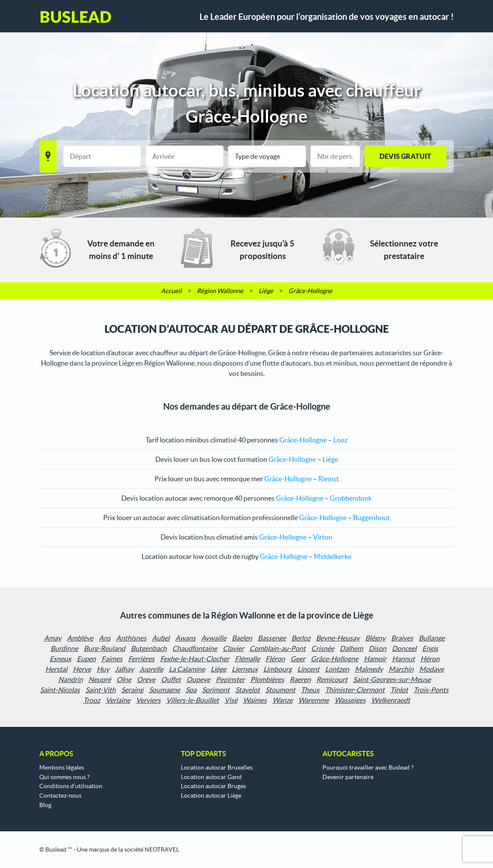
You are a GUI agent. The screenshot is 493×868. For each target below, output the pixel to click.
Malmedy (369, 669)
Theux (310, 690)
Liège (330, 459)
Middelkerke (333, 556)
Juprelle (151, 669)
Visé (231, 700)
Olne (124, 679)
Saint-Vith (101, 690)
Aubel (161, 638)
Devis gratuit (405, 156)
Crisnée (323, 648)
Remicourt (332, 679)
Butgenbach (149, 648)
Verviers (148, 700)
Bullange (432, 638)
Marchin (401, 669)
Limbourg (278, 669)
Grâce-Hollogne (335, 659)
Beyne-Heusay (338, 638)
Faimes (112, 659)
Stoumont (280, 690)
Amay (53, 638)
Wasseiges (350, 700)
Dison (378, 648)
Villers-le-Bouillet (193, 700)
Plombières (267, 679)
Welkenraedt (391, 700)
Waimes (255, 700)
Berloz (301, 638)
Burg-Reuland (104, 648)
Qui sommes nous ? (65, 777)
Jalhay (124, 669)
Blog (45, 805)
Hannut (403, 659)
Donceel (404, 648)
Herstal (56, 669)
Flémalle (247, 659)
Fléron (275, 659)
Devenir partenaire (348, 777)
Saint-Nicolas (60, 690)
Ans (105, 638)
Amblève (80, 638)
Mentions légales (62, 767)
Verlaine (118, 700)
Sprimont (216, 690)
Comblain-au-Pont (278, 648)
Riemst (329, 479)
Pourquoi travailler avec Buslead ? (368, 767)
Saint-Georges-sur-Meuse (392, 679)
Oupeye (198, 679)
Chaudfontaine (195, 648)
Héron (430, 659)
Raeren (300, 679)
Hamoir (375, 659)
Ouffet (171, 679)
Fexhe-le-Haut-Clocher (195, 659)
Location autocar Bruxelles (217, 767)
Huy (103, 669)
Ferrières (141, 659)
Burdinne (64, 648)
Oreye (146, 679)
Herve (82, 669)
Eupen (86, 659)
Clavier (233, 648)
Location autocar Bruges (213, 786)
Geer (298, 659)
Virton (323, 537)
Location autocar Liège (211, 795)
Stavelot (248, 690)
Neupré (100, 679)
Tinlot (399, 690)
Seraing (132, 690)
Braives (402, 638)
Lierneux (245, 669)
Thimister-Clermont (355, 690)
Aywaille (214, 638)
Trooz (92, 700)
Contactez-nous (60, 795)
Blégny (375, 638)
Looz (340, 440)
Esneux (60, 659)
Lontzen (337, 669)
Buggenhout (371, 518)
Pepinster (230, 679)
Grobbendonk (351, 498)
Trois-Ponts (431, 690)
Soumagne (164, 690)
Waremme (314, 700)
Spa (191, 690)
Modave (431, 669)
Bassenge (272, 638)
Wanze (283, 700)
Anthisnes (131, 638)
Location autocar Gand (211, 777)
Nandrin (71, 679)
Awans (185, 638)
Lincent (308, 669)
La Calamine (187, 669)
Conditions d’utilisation (71, 786)
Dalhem (351, 648)
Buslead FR (76, 17)
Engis (430, 648)
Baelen (242, 638)
